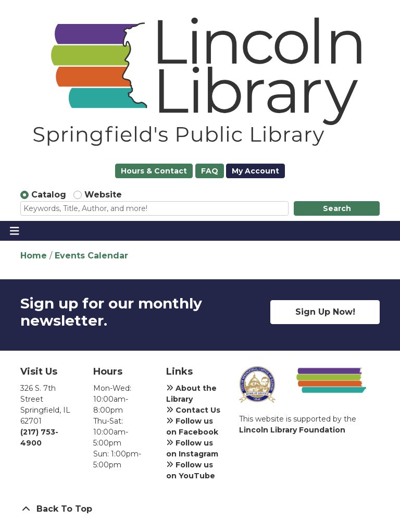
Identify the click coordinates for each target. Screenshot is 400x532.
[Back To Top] (200, 509)
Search (337, 208)
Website (103, 195)
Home (34, 256)
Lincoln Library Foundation (292, 430)
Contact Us (193, 410)
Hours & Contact (154, 171)
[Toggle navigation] (14, 231)
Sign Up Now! (325, 312)
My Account (255, 171)
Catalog (49, 195)
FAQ (210, 171)
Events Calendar (91, 256)
